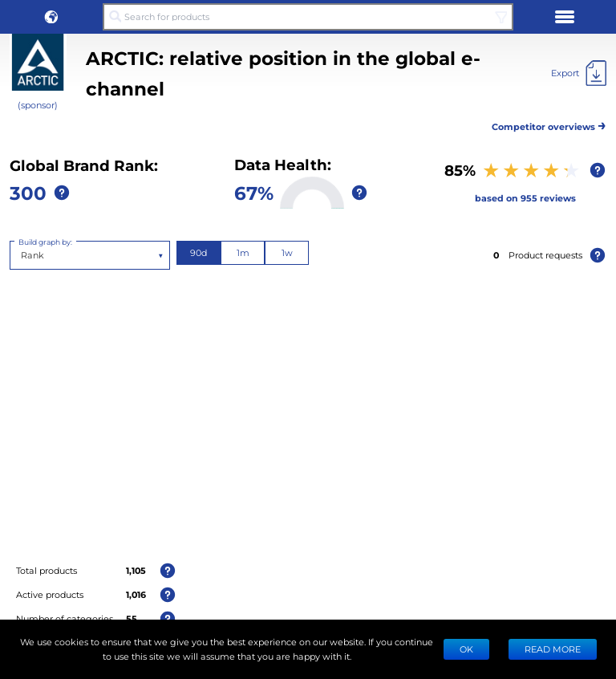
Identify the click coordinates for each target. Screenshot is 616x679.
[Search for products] (308, 17)
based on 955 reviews (525, 198)
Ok (466, 649)
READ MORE (553, 649)
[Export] (579, 73)
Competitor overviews (549, 124)
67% (254, 192)
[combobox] (22, 255)
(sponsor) (38, 105)
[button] (51, 17)
